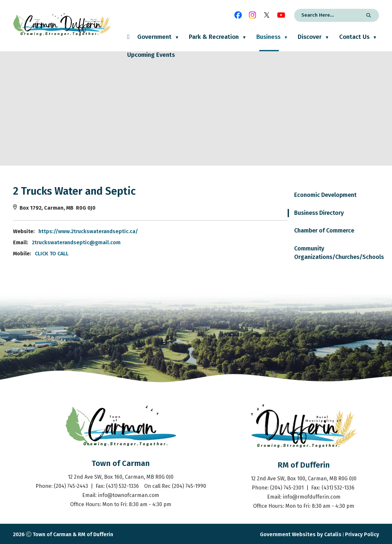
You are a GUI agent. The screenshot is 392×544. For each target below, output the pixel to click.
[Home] (128, 42)
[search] (328, 15)
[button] (368, 15)
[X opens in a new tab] (267, 15)
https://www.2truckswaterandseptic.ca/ (186, 231)
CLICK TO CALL (150, 254)
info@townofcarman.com (128, 495)
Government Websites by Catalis (301, 534)
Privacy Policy (362, 534)
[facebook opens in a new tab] (238, 15)
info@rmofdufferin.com (312, 497)
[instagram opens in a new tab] (252, 15)
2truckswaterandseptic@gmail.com (174, 242)
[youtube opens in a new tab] (281, 15)
